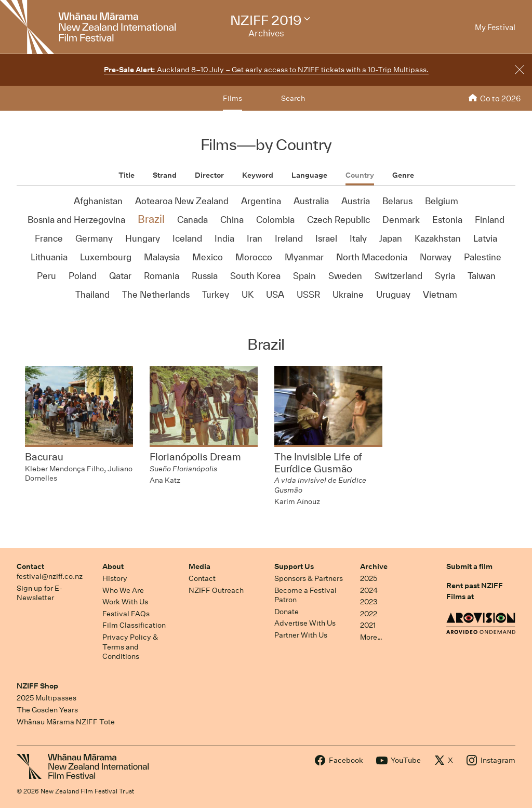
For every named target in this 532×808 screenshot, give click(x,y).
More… (371, 637)
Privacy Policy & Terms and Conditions (130, 647)
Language (309, 175)
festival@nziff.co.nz (50, 576)
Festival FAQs (126, 614)
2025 (369, 578)
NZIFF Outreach (216, 590)
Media (199, 566)
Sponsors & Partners (309, 578)
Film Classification (134, 625)
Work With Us (125, 602)
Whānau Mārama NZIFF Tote (66, 722)
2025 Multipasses (46, 698)
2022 (369, 614)
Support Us (294, 566)
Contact (30, 566)
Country (360, 175)
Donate (287, 612)
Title (127, 175)
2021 (368, 625)
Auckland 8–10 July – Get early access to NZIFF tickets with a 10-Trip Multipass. (266, 70)
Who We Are (123, 590)
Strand (165, 175)
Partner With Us (301, 635)
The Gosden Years (47, 710)
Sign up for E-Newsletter (39, 593)
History (115, 578)
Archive (374, 566)
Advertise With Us (305, 623)
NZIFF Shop (37, 686)
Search (293, 98)
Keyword (258, 175)
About (113, 566)
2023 (369, 602)
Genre (403, 175)
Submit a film (469, 566)
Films (232, 98)
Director (209, 175)
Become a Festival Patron (305, 595)
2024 (369, 590)
